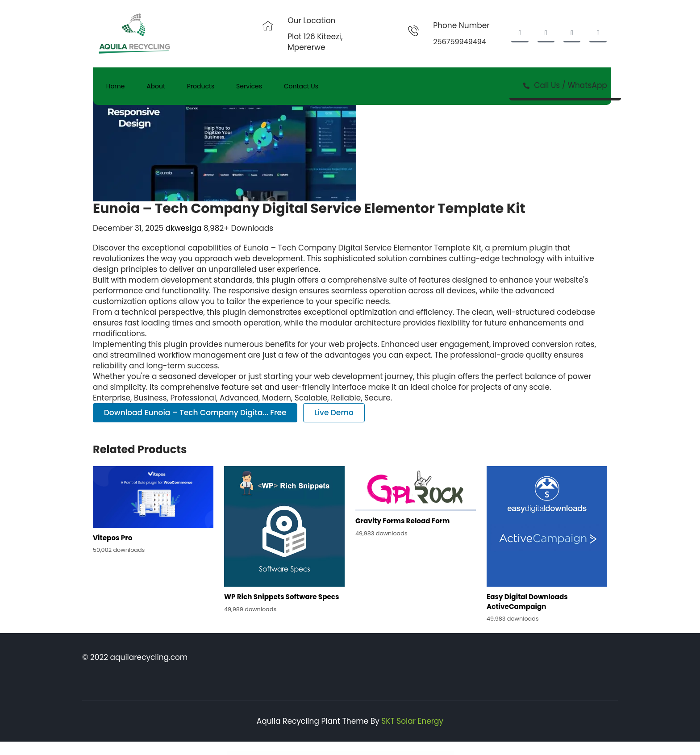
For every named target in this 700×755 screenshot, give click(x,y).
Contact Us (304, 86)
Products (203, 86)
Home (116, 86)
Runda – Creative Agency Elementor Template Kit (336, 753)
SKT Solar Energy (412, 721)
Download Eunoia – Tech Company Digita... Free (195, 413)
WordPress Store (287, 753)
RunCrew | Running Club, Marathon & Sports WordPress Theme (322, 753)
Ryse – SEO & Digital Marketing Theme (386, 753)
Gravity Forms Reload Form (402, 521)
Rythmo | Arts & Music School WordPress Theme (409, 753)
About (157, 86)
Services (251, 86)
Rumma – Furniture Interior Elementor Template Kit (307, 753)
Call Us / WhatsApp (566, 85)
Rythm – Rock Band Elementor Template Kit (398, 753)
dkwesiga (185, 228)
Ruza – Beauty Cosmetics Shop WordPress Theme (361, 753)
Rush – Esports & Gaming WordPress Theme (349, 753)
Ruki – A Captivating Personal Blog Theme (295, 753)
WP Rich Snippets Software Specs (281, 597)
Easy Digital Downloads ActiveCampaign (527, 601)
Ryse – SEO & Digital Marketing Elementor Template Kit (374, 753)
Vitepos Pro (112, 538)
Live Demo (334, 413)
